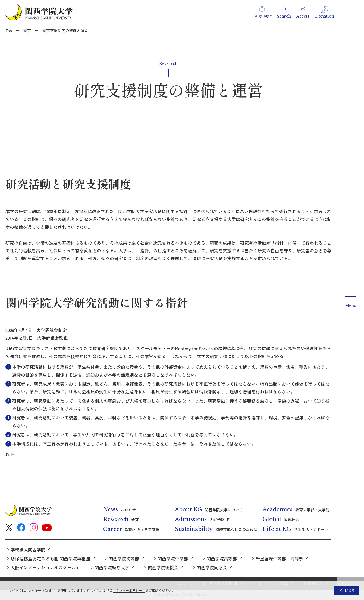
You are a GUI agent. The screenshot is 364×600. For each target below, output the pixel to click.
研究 (27, 30)
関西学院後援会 (163, 567)
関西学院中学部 (173, 558)
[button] (262, 12)
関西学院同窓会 (212, 567)
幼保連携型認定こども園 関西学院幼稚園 (50, 558)
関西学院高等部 (222, 558)
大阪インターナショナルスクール (43, 567)
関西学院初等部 (124, 558)
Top (9, 30)
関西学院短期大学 (112, 567)
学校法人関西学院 (28, 549)
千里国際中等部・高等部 (280, 558)
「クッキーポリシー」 (129, 590)
